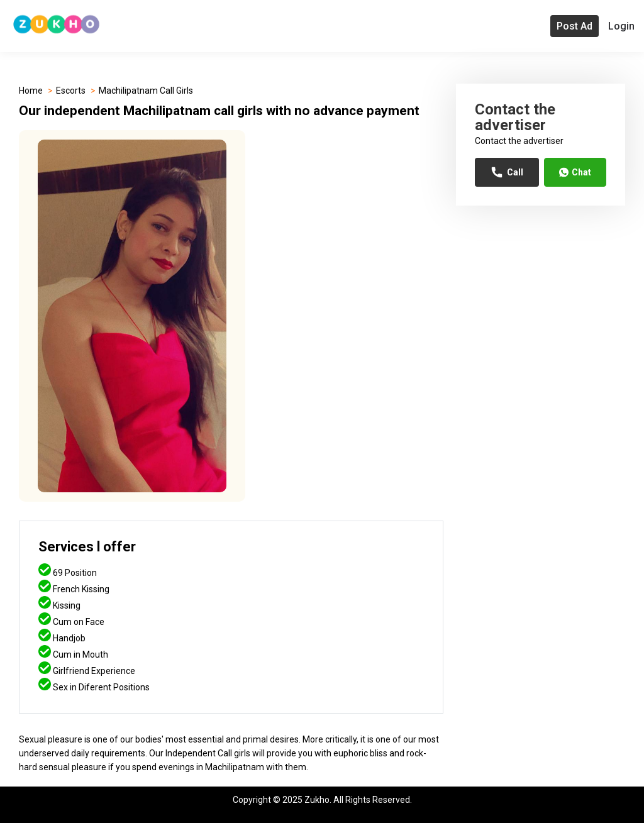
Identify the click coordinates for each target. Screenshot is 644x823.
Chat (575, 172)
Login (621, 26)
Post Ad (575, 26)
